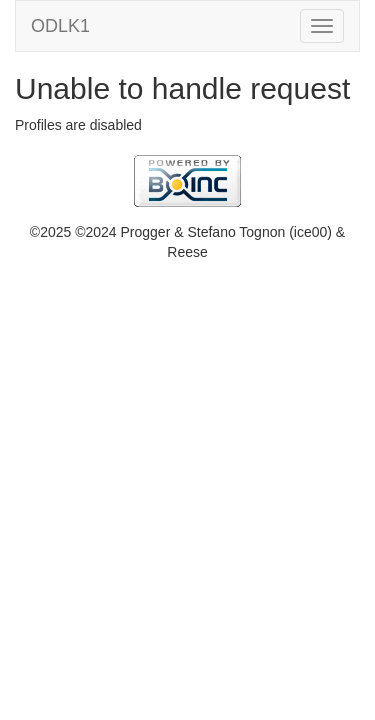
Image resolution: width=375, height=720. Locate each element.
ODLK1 (60, 26)
